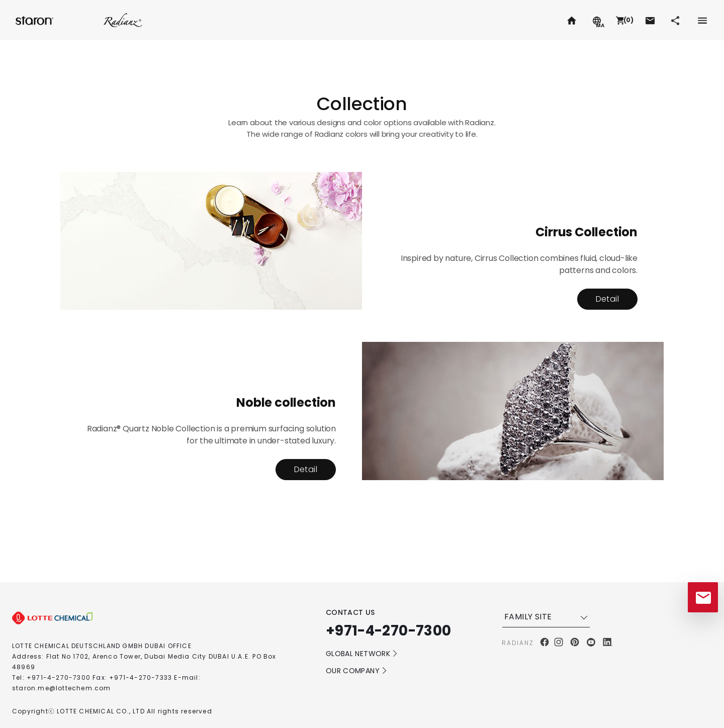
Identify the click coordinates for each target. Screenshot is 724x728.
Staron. (35, 20)
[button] (623, 20)
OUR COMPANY (357, 671)
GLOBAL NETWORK (362, 654)
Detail (607, 299)
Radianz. (123, 20)
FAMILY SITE (547, 617)
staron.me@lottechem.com (62, 688)
